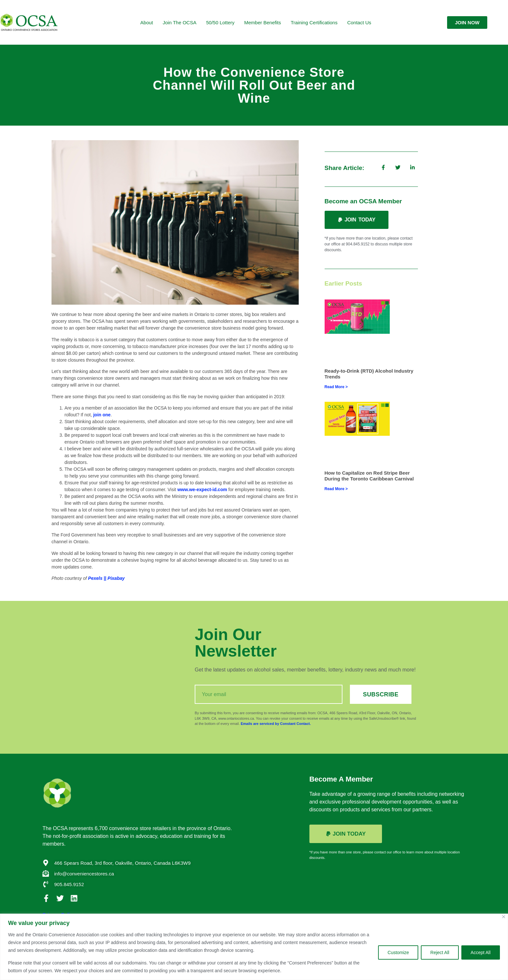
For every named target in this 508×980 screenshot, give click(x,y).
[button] (357, 220)
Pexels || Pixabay (106, 578)
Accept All (481, 952)
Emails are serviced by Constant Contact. (276, 724)
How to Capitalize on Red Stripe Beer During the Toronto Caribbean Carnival (369, 476)
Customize (398, 952)
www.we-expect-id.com (202, 490)
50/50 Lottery (220, 23)
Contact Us (359, 23)
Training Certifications (314, 23)
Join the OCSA (179, 23)
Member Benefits (263, 23)
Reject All (440, 952)
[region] (254, 947)
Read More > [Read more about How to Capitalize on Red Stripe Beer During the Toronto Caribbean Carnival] (336, 489)
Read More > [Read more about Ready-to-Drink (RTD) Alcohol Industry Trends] (336, 387)
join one (102, 415)
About (147, 23)
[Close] (504, 917)
